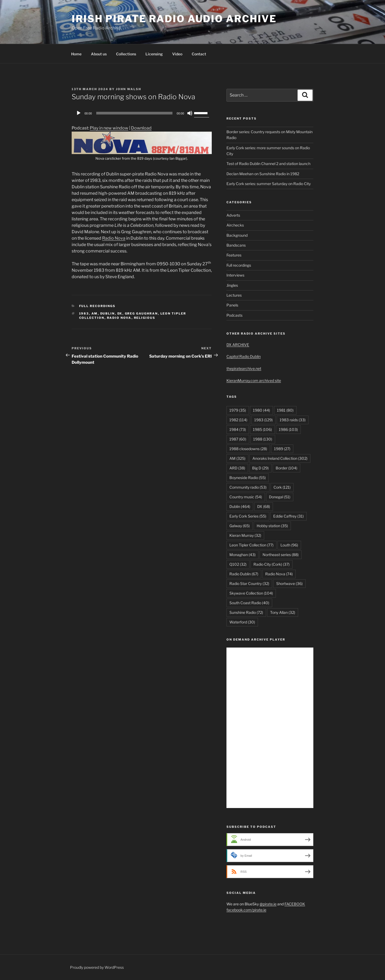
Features (234, 255)
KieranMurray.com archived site (254, 380)
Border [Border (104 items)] (286, 468)
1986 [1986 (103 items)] (288, 429)
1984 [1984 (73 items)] (238, 429)
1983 (84, 313)
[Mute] (190, 113)
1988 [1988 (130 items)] (263, 439)
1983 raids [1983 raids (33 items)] (293, 420)
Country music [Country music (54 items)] (246, 497)
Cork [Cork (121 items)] (282, 487)
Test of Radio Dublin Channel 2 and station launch (268, 164)
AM (95, 313)
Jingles (232, 285)
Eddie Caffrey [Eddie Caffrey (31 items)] (288, 516)
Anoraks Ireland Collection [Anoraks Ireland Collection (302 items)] (280, 458)
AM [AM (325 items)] (237, 458)
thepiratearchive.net (244, 368)
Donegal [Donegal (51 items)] (280, 497)
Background (237, 235)
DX (120, 313)
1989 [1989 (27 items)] (282, 449)
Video (177, 54)
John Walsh (128, 89)
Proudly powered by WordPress (97, 967)
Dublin (108, 313)
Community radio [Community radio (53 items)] (248, 487)
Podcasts (234, 315)
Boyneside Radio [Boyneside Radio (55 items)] (248, 478)
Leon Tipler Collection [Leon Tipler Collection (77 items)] (251, 545)
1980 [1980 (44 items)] (261, 410)
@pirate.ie (268, 904)
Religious (145, 318)
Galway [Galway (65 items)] (240, 526)
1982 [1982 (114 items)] (238, 420)
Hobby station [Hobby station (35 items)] (272, 526)
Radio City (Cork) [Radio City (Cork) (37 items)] (272, 564)
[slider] (134, 113)
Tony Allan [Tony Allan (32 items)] (283, 612)
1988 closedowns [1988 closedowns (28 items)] (248, 449)
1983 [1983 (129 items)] (263, 420)
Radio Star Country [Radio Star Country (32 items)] (249, 583)
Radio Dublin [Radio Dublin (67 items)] (244, 574)
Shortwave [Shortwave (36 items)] (289, 583)
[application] (142, 113)
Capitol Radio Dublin (244, 356)
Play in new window (109, 128)
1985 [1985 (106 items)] (262, 429)
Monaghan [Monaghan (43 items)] (242, 555)
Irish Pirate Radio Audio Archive (174, 19)
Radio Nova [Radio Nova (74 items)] (279, 574)
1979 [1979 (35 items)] (238, 410)
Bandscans (236, 245)
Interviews (235, 275)
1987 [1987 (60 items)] (238, 439)
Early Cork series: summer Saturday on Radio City (269, 184)
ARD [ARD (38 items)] (237, 468)
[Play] (79, 113)
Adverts (233, 215)
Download (141, 128)
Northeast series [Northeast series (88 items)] (281, 555)
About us (99, 54)
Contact (199, 54)
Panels (232, 305)
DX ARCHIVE (238, 345)
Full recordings (97, 306)
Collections (126, 54)
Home (76, 54)
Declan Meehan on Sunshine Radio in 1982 (263, 174)
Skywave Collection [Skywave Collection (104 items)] (251, 593)
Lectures (234, 295)
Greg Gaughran (141, 313)
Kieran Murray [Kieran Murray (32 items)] (245, 535)
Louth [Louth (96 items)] (289, 545)
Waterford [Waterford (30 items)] (242, 622)
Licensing (154, 54)
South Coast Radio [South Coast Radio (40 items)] (249, 603)
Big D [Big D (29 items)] (260, 468)
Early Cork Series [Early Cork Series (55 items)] (248, 516)
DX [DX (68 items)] (264, 506)
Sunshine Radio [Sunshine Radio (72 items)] (246, 612)
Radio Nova (114, 238)
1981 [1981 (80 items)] (285, 410)
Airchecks (235, 225)
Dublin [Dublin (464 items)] (240, 506)
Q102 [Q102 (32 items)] (238, 564)
